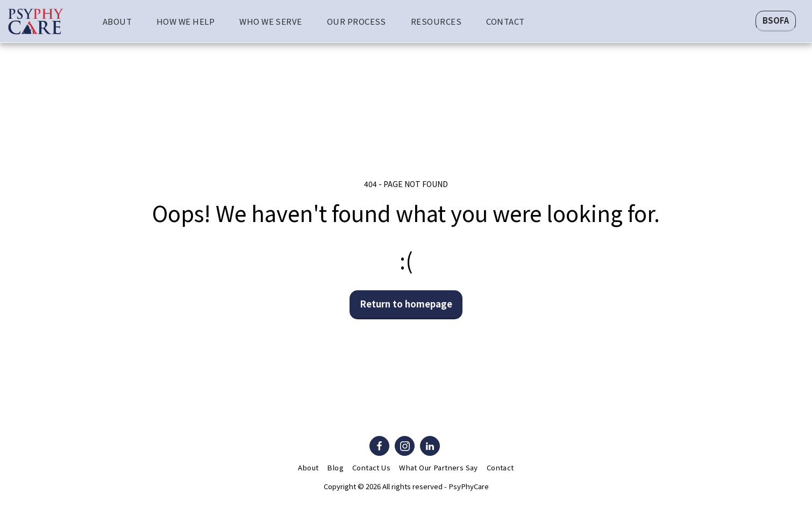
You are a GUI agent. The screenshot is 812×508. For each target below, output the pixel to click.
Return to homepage (406, 304)
